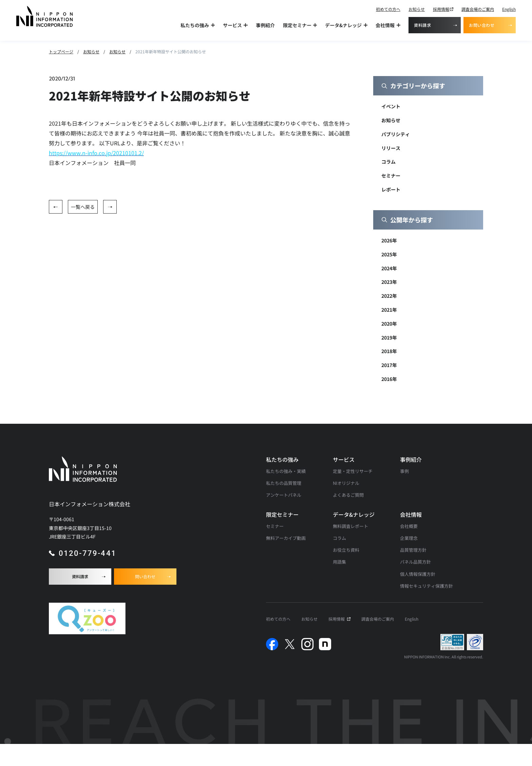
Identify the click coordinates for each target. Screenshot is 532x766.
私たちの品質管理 (284, 483)
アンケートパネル (284, 495)
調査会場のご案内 (478, 9)
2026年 (389, 240)
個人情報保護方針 (418, 574)
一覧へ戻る (83, 207)
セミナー (391, 176)
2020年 (389, 324)
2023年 (389, 282)
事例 (404, 471)
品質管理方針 (413, 550)
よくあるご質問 (348, 495)
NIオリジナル (346, 483)
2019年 (389, 338)
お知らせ (417, 9)
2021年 (389, 310)
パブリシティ (396, 134)
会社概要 (409, 526)
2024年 (389, 268)
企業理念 (409, 538)
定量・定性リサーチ (353, 471)
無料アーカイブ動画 (286, 538)
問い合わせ (145, 576)
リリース (391, 148)
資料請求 (422, 25)
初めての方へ (388, 9)
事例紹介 (265, 25)
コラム (388, 162)
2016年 (389, 379)
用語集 (339, 562)
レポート (391, 189)
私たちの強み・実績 (286, 471)
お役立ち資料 (346, 550)
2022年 (389, 296)
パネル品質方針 (415, 562)
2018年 (389, 351)
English (509, 9)
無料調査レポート (350, 526)
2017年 (389, 365)
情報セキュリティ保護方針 (426, 586)
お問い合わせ (482, 25)
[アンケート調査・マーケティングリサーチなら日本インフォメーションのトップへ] (44, 16)
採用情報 (441, 9)
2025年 (389, 254)
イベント (391, 106)
